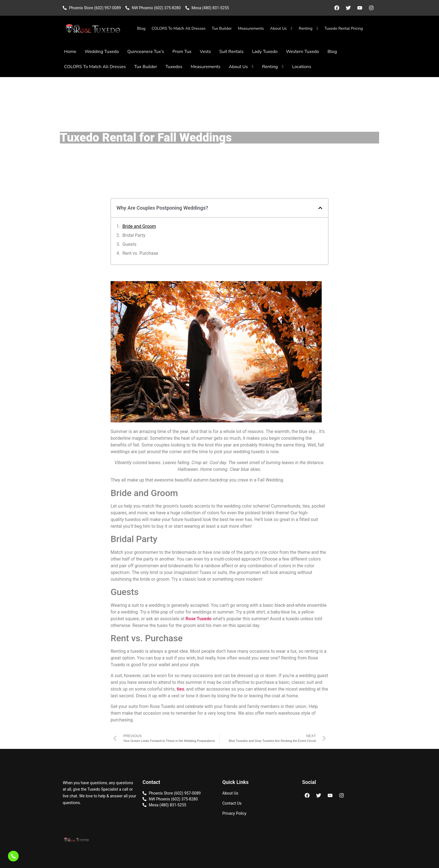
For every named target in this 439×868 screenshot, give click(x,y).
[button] (320, 208)
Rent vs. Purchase (140, 253)
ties (180, 689)
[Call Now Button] (13, 856)
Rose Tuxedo (199, 619)
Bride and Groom (139, 226)
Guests (129, 244)
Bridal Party (134, 235)
